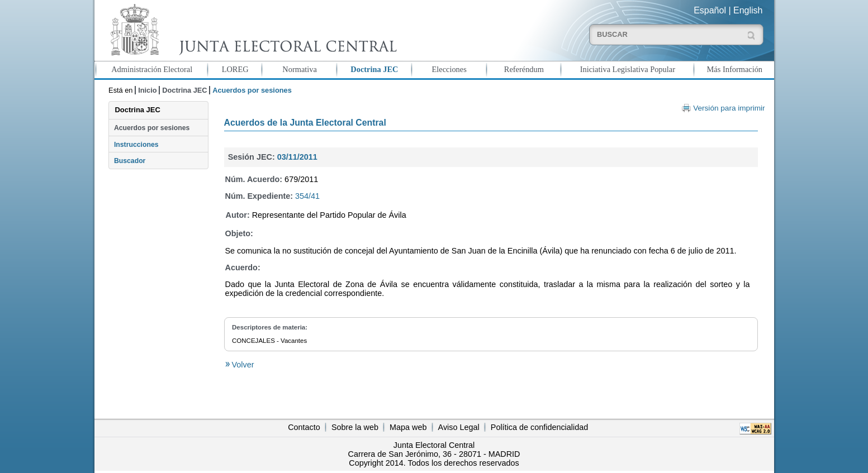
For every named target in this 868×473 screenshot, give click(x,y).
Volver (242, 365)
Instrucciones (136, 145)
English (748, 10)
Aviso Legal (459, 427)
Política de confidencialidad (539, 427)
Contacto (304, 427)
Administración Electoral (152, 69)
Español (710, 10)
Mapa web (408, 427)
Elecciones (449, 69)
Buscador (130, 161)
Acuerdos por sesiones (152, 128)
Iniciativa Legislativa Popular (628, 69)
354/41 (307, 196)
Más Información (735, 69)
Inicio (147, 90)
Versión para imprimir (729, 108)
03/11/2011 (297, 157)
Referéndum (524, 69)
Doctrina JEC (374, 69)
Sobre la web (355, 427)
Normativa (300, 69)
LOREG (235, 69)
